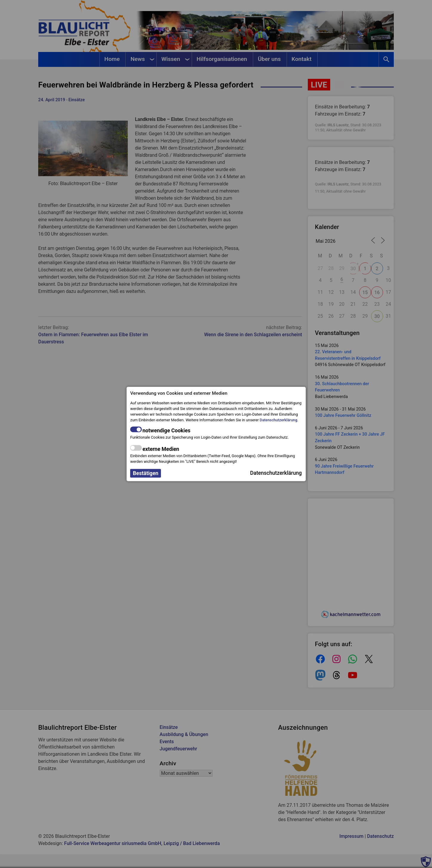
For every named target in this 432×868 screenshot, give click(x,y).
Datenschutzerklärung (279, 420)
